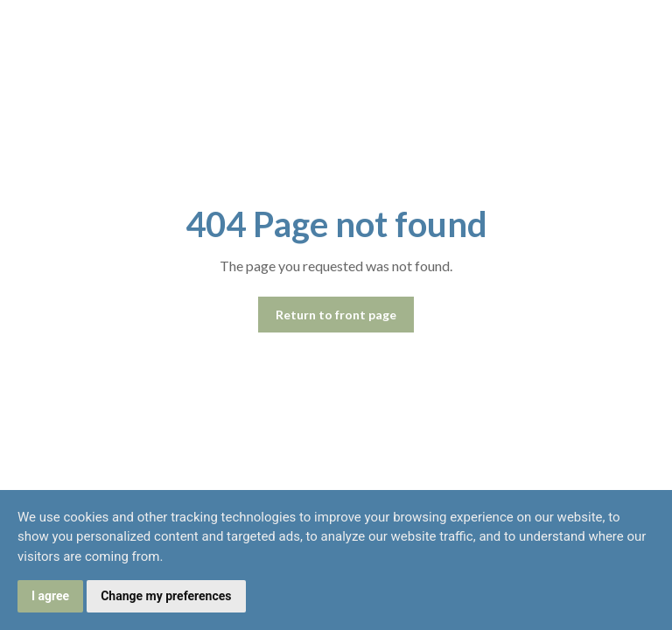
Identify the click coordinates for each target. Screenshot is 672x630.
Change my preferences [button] (166, 596)
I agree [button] (50, 596)
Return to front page (336, 315)
